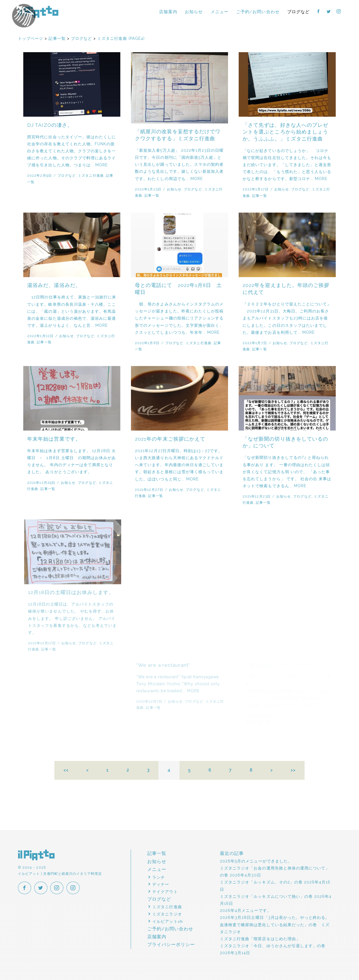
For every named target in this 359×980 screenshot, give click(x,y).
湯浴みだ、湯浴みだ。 (54, 285)
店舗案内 (168, 12)
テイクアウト (165, 892)
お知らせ (194, 12)
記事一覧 (152, 195)
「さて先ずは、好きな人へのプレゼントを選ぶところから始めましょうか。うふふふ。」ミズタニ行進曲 (285, 132)
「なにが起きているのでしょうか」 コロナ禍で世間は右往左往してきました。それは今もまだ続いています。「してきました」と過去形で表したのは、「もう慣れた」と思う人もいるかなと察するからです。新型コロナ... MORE (287, 165)
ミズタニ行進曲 (91, 175)
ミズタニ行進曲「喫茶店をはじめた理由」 (260, 939)
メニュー (220, 12)
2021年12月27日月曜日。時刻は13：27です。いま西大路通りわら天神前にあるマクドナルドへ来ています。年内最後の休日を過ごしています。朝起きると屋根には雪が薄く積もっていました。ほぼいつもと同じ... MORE (181, 465)
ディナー (161, 884)
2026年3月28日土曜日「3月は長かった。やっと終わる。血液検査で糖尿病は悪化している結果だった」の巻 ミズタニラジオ (275, 924)
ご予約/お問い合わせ (258, 12)
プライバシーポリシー (171, 945)
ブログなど (298, 12)
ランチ (159, 877)
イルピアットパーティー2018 (36, 22)
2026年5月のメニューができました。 (256, 861)
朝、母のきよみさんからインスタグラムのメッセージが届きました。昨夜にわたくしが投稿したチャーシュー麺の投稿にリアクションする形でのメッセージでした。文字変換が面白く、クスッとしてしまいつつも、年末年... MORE (179, 318)
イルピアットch (167, 921)
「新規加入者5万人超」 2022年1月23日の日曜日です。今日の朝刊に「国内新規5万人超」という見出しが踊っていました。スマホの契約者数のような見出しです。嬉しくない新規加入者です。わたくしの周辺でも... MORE (179, 165)
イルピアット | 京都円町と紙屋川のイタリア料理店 (38, 12)
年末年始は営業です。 (55, 439)
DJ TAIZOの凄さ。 (50, 125)
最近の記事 (232, 853)
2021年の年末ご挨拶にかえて (172, 439)
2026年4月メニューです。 (246, 910)
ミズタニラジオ (167, 914)
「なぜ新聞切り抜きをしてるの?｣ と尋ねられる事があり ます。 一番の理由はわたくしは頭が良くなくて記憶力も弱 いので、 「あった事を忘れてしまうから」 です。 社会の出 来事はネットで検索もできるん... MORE (290, 472)
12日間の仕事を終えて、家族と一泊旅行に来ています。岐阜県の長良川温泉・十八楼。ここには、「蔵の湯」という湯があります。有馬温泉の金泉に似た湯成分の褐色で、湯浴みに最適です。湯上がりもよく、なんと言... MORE (72, 311)
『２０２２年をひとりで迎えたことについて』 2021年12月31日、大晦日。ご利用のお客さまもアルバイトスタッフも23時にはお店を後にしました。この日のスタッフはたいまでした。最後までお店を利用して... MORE (287, 318)
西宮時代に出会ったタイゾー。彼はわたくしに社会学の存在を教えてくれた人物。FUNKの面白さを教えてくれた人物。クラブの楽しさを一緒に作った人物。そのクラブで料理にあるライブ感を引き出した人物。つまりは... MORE (72, 151)
